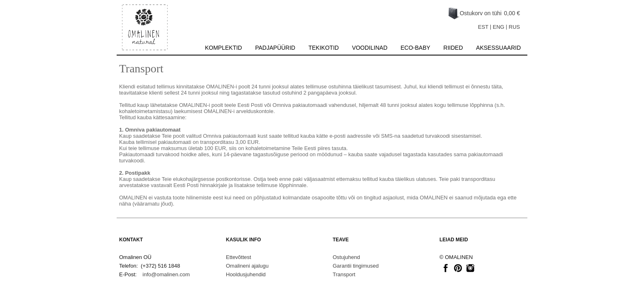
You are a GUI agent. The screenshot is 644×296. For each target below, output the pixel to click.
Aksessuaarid (498, 48)
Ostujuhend (346, 257)
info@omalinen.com (166, 274)
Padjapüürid (275, 48)
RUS (514, 27)
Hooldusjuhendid (246, 274)
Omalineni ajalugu (247, 266)
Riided (453, 48)
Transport (344, 274)
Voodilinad (370, 48)
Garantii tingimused (356, 266)
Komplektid (223, 48)
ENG (499, 27)
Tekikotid (324, 48)
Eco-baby (415, 48)
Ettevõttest (238, 257)
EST (483, 27)
